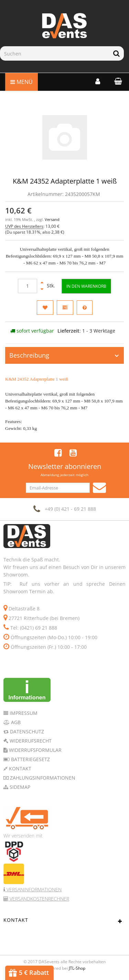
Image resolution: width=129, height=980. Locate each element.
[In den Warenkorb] (86, 286)
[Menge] (28, 286)
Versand (52, 220)
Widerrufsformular (35, 750)
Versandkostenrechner (39, 899)
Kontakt (19, 768)
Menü (21, 82)
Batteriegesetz (30, 759)
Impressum (23, 713)
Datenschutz (26, 731)
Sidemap (19, 787)
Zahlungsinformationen (42, 778)
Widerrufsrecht (30, 741)
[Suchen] (55, 53)
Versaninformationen (33, 889)
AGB (15, 722)
